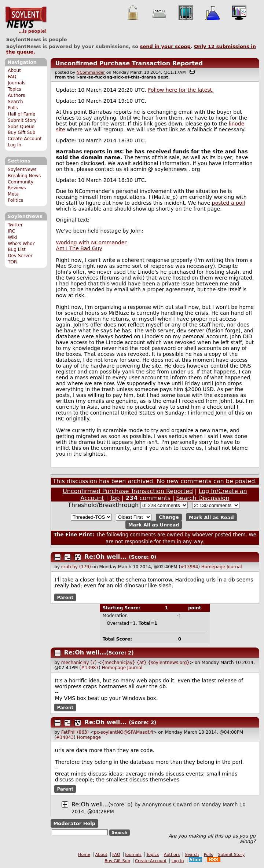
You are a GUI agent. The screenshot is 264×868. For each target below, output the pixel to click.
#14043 (65, 737)
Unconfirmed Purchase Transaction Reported (129, 63)
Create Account (25, 139)
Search (15, 102)
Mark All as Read (211, 517)
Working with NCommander (91, 242)
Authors (16, 95)
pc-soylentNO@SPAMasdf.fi (123, 732)
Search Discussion (203, 498)
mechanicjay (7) (79, 663)
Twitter (15, 225)
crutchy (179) (76, 567)
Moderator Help (74, 823)
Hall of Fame (21, 114)
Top (115, 498)
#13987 (90, 668)
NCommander (91, 72)
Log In (14, 145)
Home (84, 855)
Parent (65, 598)
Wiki (12, 237)
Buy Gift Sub (21, 132)
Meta (13, 194)
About (14, 70)
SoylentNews (26, 20)
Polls (13, 108)
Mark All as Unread (154, 525)
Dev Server (20, 256)
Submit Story (22, 120)
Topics (14, 89)
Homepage (213, 567)
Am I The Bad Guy (79, 248)
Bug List (17, 249)
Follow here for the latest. (181, 90)
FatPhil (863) (75, 732)
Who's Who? (21, 244)
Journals (16, 83)
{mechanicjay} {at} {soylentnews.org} (146, 663)
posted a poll (228, 203)
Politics (15, 200)
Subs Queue (21, 127)
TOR (12, 262)
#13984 (189, 567)
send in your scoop (165, 46)
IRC (11, 231)
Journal (234, 567)
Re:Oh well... (106, 557)
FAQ (12, 77)
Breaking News (24, 176)
